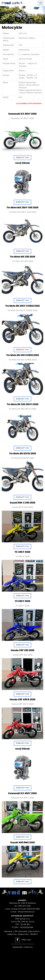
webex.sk (28, 947)
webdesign (17, 947)
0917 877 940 (24, 906)
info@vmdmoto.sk (26, 912)
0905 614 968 (33, 909)
